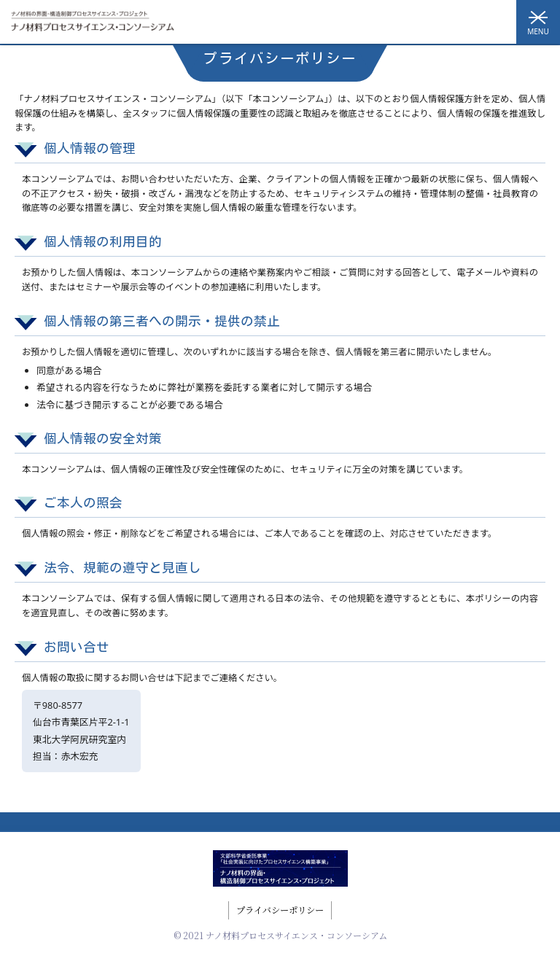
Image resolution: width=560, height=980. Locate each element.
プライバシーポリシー (280, 910)
